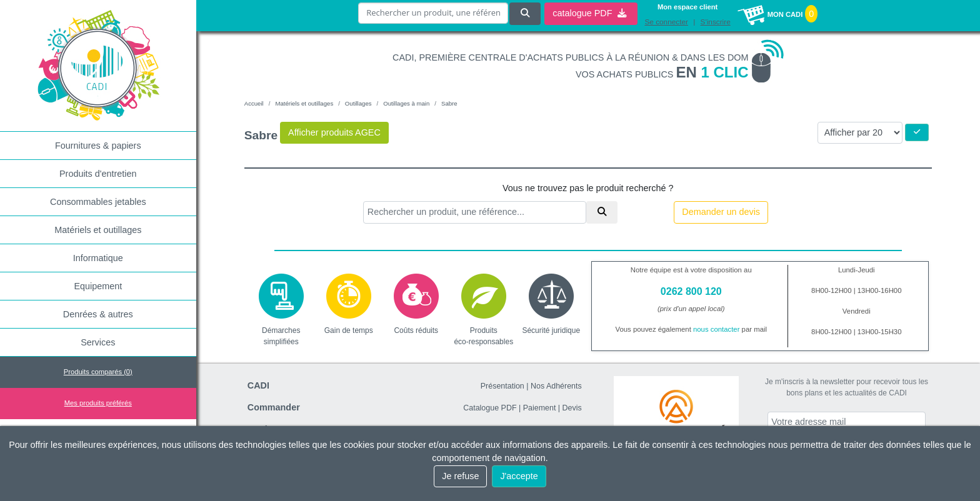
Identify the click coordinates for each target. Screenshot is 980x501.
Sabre (449, 103)
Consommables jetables (98, 202)
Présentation (502, 386)
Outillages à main (406, 103)
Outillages (358, 103)
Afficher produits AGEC (334, 132)
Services (98, 342)
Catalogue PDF (490, 408)
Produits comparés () (98, 372)
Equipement (98, 286)
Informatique (98, 258)
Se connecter (666, 22)
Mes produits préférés (98, 403)
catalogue (589, 13)
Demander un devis (721, 212)
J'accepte (519, 476)
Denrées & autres (98, 314)
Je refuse (460, 476)
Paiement (540, 408)
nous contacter (717, 329)
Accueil (254, 103)
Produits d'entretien (98, 174)
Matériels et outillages (98, 230)
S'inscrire (716, 22)
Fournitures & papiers (98, 146)
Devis (572, 408)
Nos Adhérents (556, 386)
